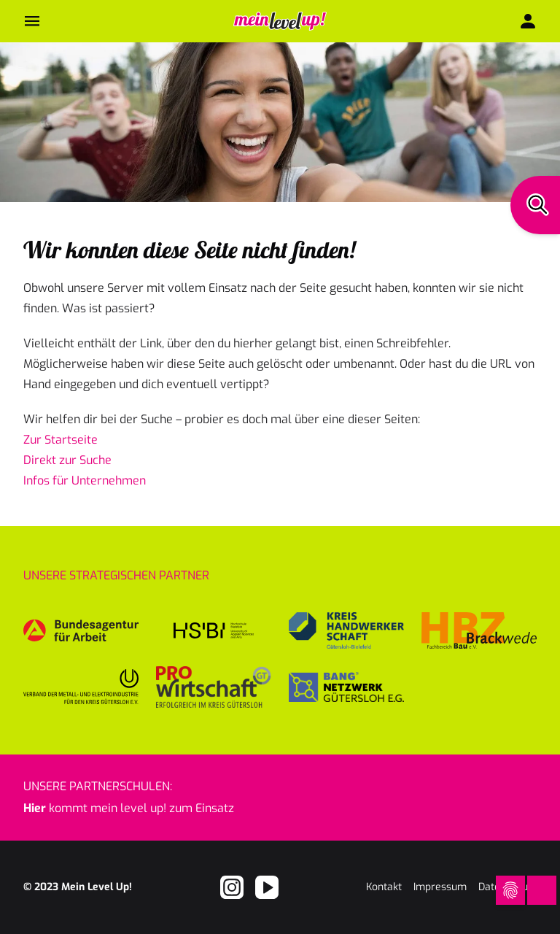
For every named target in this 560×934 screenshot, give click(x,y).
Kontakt (384, 887)
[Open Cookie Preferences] (510, 890)
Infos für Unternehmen (85, 480)
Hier (35, 808)
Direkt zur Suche (67, 460)
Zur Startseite (61, 440)
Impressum (440, 887)
